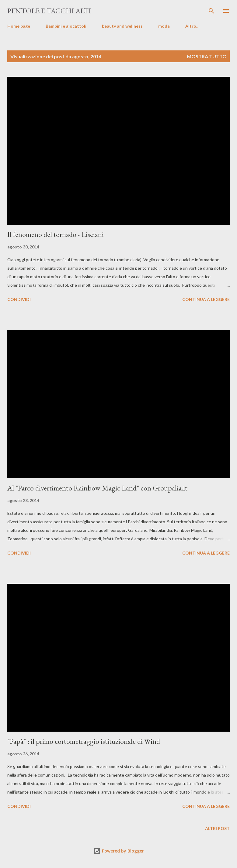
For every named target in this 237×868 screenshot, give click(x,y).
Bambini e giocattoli (66, 26)
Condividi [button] (19, 299)
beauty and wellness (122, 26)
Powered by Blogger (119, 851)
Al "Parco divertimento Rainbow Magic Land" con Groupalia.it (97, 488)
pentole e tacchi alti (49, 11)
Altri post (217, 828)
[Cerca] (211, 11)
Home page (19, 26)
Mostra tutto (207, 56)
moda (164, 26)
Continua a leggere (206, 299)
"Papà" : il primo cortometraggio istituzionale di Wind (84, 741)
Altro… (192, 26)
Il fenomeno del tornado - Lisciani (56, 234)
